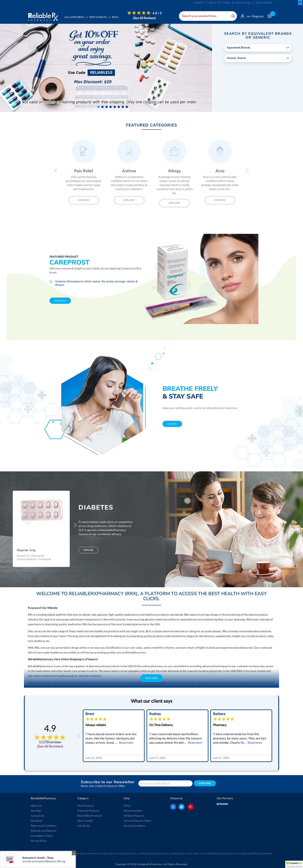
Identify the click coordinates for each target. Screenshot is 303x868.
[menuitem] (100, 19)
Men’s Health (85, 821)
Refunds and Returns (43, 831)
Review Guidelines (134, 826)
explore (172, 424)
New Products (85, 806)
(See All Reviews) (146, 18)
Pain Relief (83, 826)
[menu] (113, 18)
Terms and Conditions (43, 826)
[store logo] (43, 15)
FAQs (228, 3)
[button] (98, 108)
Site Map (36, 811)
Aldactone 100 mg (55, 861)
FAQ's (127, 806)
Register (258, 16)
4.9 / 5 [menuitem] (159, 13)
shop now (60, 301)
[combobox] (205, 16)
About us (215, 3)
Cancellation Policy (41, 836)
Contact (199, 3)
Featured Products (88, 811)
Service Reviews (133, 811)
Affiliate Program (133, 816)
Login (247, 16)
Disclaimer (37, 821)
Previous (56, 171)
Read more (125, 743)
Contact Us (37, 816)
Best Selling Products (89, 816)
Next (247, 171)
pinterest (190, 807)
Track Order (264, 3)
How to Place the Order (137, 821)
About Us (36, 806)
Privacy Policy (39, 841)
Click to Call (243, 3)
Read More (151, 679)
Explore (84, 201)
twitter (181, 807)
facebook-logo (173, 807)
